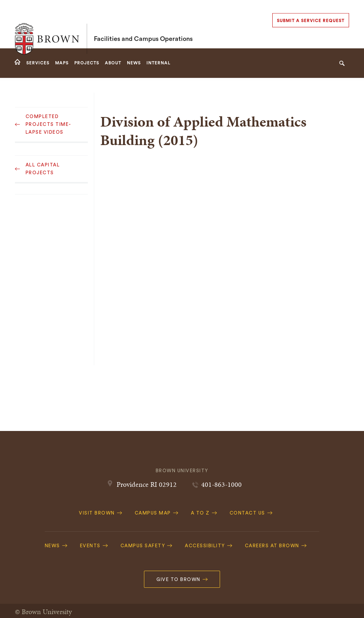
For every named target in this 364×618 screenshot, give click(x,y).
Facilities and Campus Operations (143, 24)
